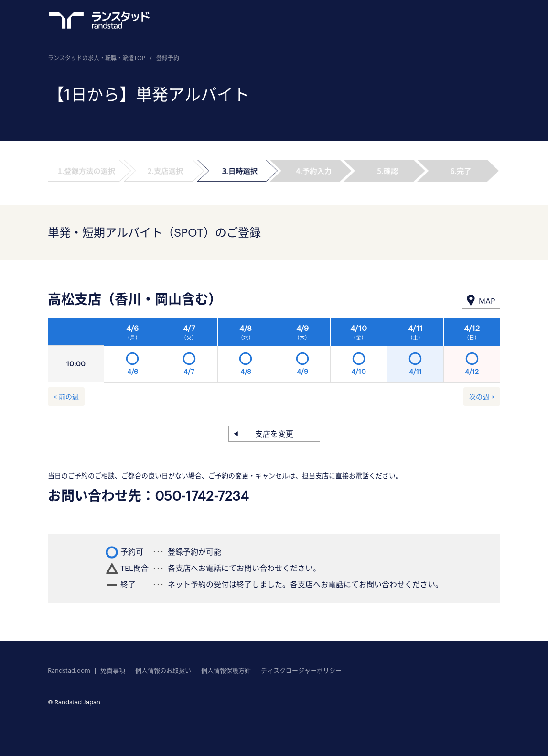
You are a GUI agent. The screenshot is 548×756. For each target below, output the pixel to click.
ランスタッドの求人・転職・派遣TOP (97, 58)
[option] (302, 353)
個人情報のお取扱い (163, 671)
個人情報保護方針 (226, 671)
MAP (487, 301)
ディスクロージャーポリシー (301, 671)
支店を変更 (274, 433)
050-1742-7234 (202, 495)
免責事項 (113, 671)
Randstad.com (69, 671)
